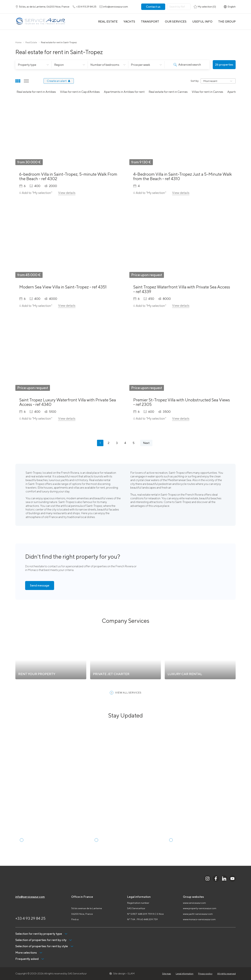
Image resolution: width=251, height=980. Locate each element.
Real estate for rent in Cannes (168, 92)
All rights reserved (226, 974)
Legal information (185, 974)
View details (67, 193)
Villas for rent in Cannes (207, 92)
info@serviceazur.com (30, 897)
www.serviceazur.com (194, 903)
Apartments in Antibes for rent (124, 92)
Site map (167, 974)
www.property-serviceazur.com (200, 908)
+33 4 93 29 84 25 (30, 918)
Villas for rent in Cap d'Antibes (80, 92)
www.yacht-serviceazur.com (198, 914)
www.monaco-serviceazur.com (199, 919)
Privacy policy (205, 974)
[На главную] (41, 22)
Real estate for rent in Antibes (36, 92)
